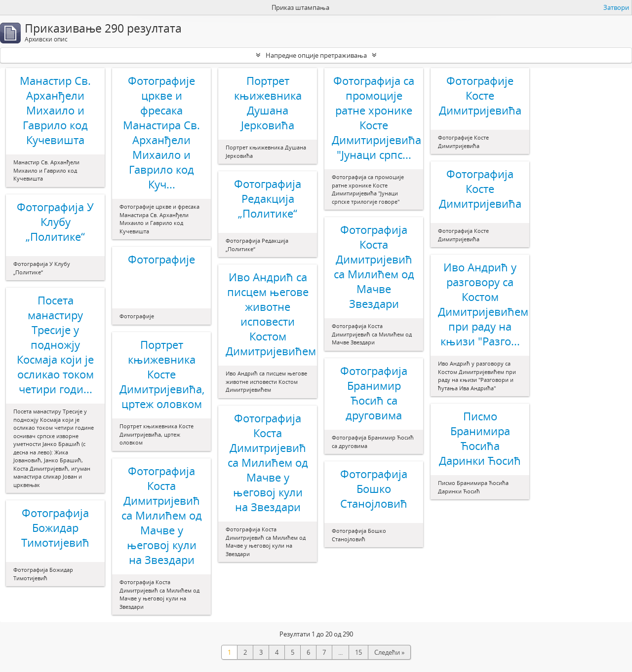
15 (358, 652)
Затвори (616, 7)
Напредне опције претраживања (316, 55)
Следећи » (389, 652)
